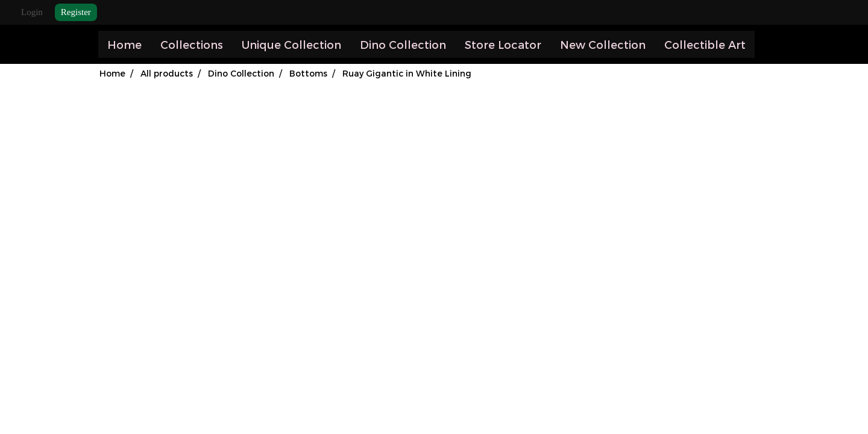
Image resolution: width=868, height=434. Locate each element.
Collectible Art (705, 44)
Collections (192, 44)
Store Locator (503, 44)
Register (76, 12)
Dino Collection (403, 44)
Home (124, 44)
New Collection (603, 44)
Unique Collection (291, 44)
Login (32, 12)
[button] (766, 45)
